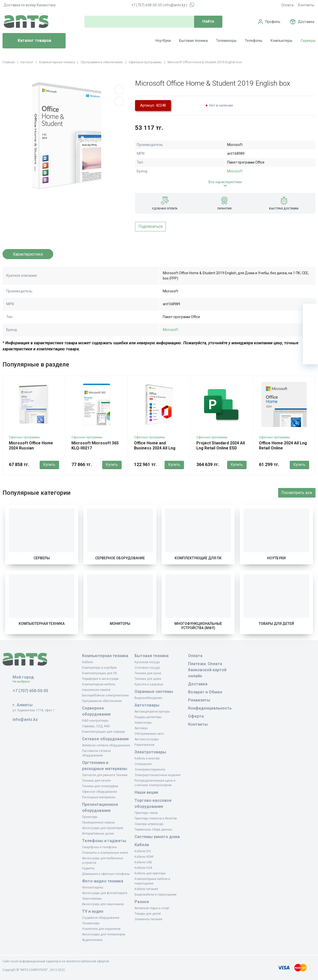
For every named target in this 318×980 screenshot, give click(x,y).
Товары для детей (276, 624)
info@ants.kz (175, 5)
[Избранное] (310, 326)
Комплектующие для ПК (198, 558)
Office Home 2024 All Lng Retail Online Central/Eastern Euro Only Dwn (284, 451)
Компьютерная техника (42, 624)
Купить (49, 465)
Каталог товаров (29, 41)
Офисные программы (24, 437)
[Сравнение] (310, 342)
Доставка (306, 22)
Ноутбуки (163, 41)
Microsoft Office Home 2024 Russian (31, 446)
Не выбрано (23, 682)
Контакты (306, 5)
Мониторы (120, 624)
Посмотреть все (297, 493)
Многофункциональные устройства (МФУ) (198, 626)
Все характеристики (225, 182)
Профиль (273, 22)
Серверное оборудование (120, 558)
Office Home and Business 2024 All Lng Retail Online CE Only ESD (158, 448)
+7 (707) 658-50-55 (147, 5)
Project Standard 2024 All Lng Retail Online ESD (221, 446)
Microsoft (235, 171)
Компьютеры (281, 41)
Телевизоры (226, 41)
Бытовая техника (193, 41)
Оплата (287, 5)
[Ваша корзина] (310, 311)
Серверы (308, 41)
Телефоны (254, 41)
